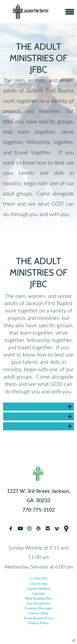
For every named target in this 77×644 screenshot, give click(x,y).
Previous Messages (39, 608)
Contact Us (39, 578)
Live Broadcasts (38, 603)
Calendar (39, 594)
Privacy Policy (39, 623)
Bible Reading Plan (38, 599)
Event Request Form (38, 618)
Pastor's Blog (38, 613)
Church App (39, 584)
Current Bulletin (38, 589)
